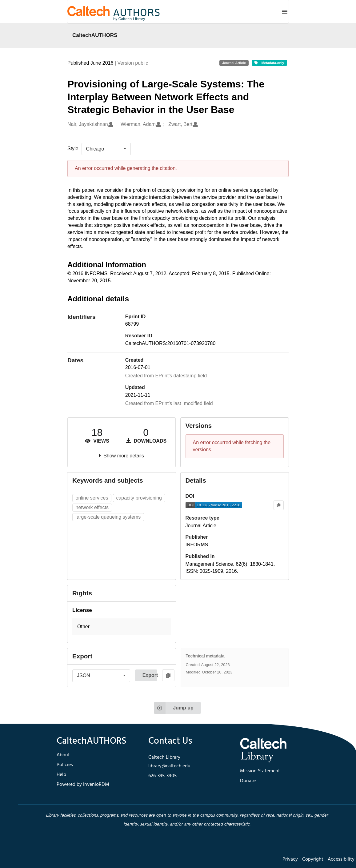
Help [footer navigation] (61, 775)
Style (73, 149)
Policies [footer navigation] (65, 765)
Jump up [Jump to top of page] (174, 708)
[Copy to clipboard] (279, 505)
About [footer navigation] (63, 755)
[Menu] (285, 12)
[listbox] (106, 149)
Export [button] (150, 675)
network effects (92, 507)
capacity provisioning (139, 498)
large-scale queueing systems (108, 517)
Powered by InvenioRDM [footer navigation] (83, 785)
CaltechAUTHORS (95, 35)
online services (92, 498)
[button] (122, 627)
